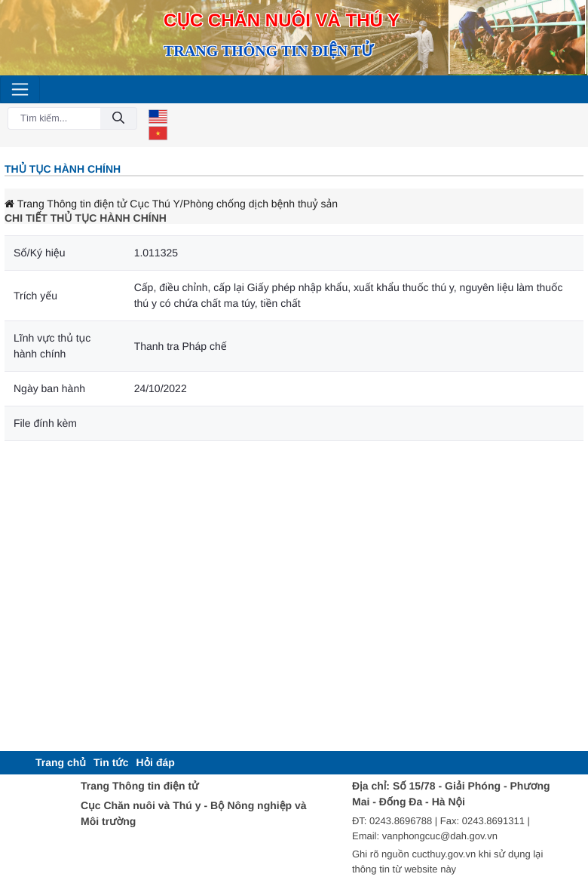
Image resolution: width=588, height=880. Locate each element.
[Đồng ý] (118, 119)
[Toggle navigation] (20, 89)
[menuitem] (61, 763)
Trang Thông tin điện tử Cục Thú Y (92, 204)
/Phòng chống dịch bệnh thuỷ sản (259, 204)
